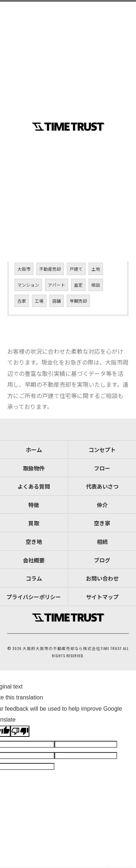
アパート (57, 285)
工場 (39, 301)
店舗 (57, 301)
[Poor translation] (20, 731)
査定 (78, 285)
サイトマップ (102, 597)
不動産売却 (50, 269)
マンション (28, 285)
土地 (96, 269)
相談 (96, 285)
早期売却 (78, 301)
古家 (22, 301)
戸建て (76, 269)
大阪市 (24, 269)
